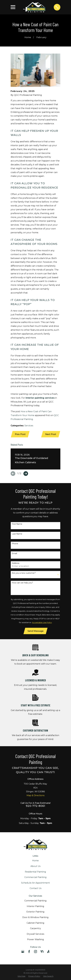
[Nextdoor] (42, 952)
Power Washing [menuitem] (35, 940)
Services (29, 426)
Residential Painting (35, 872)
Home (35, 861)
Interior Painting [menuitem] (35, 907)
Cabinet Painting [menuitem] (35, 923)
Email (14, 554)
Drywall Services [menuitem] (35, 934)
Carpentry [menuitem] (35, 929)
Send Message (35, 631)
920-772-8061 (35, 806)
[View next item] (26, 474)
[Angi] (48, 952)
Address (16, 563)
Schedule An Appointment (35, 883)
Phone (15, 544)
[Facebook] (29, 952)
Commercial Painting (35, 877)
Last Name (17, 534)
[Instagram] (35, 952)
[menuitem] (21, 977)
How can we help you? (22, 583)
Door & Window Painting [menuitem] (35, 918)
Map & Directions (35, 796)
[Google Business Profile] (23, 952)
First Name (17, 524)
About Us (35, 866)
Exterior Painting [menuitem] (35, 912)
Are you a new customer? (24, 573)
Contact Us (35, 889)
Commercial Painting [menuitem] (35, 901)
